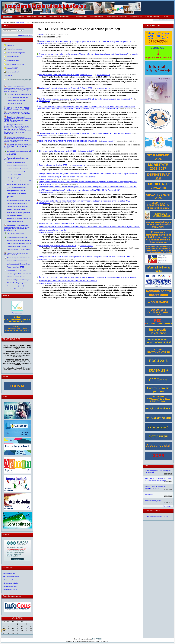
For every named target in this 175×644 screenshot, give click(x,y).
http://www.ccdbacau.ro (11, 580)
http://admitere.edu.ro (10, 586)
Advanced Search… (25, 35)
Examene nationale (152, 17)
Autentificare (163, 20)
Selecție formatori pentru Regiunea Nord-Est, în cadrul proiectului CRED (66, 75)
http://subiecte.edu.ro (10, 589)
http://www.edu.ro (9, 574)
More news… (168, 506)
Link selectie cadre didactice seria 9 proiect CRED (58, 151)
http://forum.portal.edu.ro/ (11, 577)
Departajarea (149, 494)
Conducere (20, 17)
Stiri (146, 466)
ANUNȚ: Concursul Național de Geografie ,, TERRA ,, (155, 487)
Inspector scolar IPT (43, 43)
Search (6, 25)
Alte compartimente (80, 17)
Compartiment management (59, 17)
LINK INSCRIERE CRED (48, 223)
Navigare (6, 39)
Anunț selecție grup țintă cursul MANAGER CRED (58, 246)
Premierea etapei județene (153, 501)
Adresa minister (17, 313)
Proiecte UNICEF (136, 17)
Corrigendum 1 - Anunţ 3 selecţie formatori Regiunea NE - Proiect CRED (66, 88)
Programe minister (97, 17)
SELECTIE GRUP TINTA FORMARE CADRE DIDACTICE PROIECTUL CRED (68, 141)
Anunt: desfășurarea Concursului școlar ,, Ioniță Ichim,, (158, 471)
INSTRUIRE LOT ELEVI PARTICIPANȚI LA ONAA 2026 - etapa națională (158, 479)
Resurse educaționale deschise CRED (53, 165)
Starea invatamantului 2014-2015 (158, 517)
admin (41, 34)
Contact (165, 17)
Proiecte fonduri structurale (117, 17)
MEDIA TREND (97, 639)
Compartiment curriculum (37, 17)
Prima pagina (8, 17)
